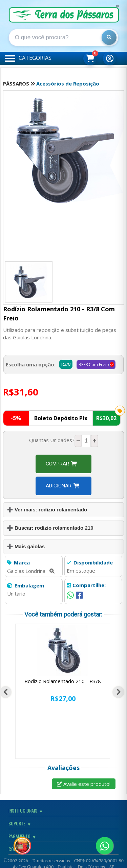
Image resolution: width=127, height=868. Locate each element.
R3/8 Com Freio (94, 364)
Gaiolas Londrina (31, 571)
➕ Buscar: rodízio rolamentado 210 (50, 528)
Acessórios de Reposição (68, 83)
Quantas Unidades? (52, 440)
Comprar (61, 464)
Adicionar (62, 486)
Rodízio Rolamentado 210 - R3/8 (63, 681)
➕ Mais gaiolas (26, 546)
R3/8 (66, 364)
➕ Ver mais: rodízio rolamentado (47, 510)
